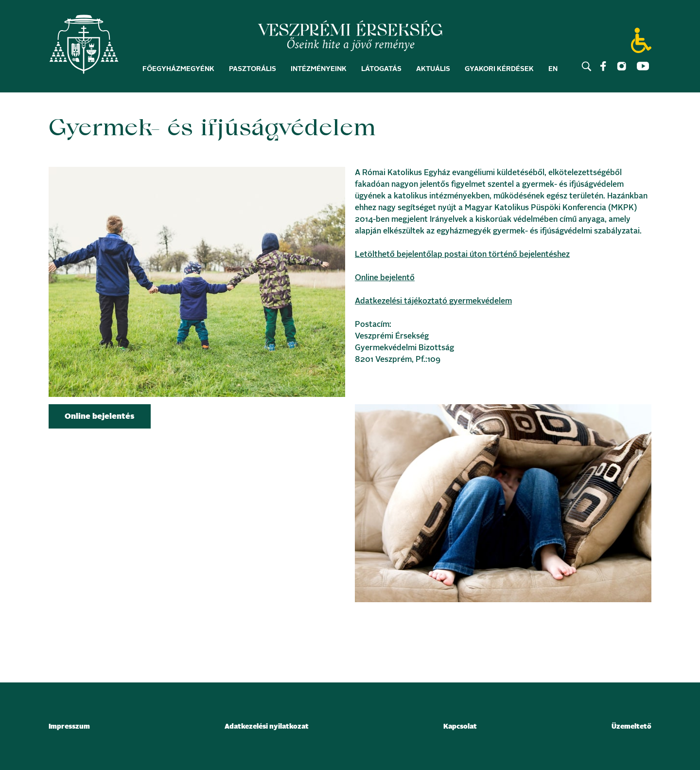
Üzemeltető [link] (631, 727)
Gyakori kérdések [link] (499, 69)
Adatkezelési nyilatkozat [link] (267, 727)
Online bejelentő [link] (385, 278)
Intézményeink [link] (319, 69)
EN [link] (553, 69)
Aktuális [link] (433, 69)
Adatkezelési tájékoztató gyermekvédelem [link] (433, 301)
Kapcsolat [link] (460, 727)
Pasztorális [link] (253, 69)
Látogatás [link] (381, 69)
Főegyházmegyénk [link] (178, 69)
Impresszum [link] (69, 727)
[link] (84, 46)
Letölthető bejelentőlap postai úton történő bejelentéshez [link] (462, 254)
